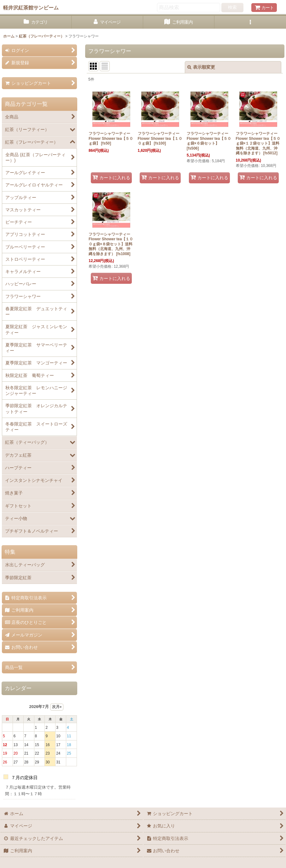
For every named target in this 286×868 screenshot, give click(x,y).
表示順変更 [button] (201, 67)
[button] (250, 22)
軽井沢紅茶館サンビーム (31, 8)
